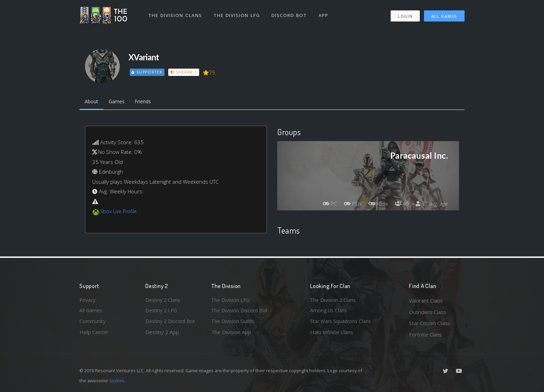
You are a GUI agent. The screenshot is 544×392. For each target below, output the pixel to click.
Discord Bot (290, 13)
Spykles (117, 381)
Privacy (88, 300)
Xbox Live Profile (120, 212)
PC (324, 205)
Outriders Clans (428, 312)
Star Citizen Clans (430, 323)
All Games (444, 14)
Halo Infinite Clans (332, 334)
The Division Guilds (234, 323)
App (325, 13)
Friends (147, 102)
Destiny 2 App (162, 334)
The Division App (231, 334)
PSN (348, 205)
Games (119, 102)
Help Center (94, 334)
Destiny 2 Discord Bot (172, 323)
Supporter (147, 72)
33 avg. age (431, 205)
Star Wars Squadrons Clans (342, 323)
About (92, 102)
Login (405, 14)
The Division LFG (237, 13)
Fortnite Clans (426, 334)
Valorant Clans (426, 300)
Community (93, 323)
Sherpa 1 (185, 72)
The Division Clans (175, 13)
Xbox (375, 205)
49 (400, 205)
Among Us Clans (329, 312)
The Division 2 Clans (334, 300)
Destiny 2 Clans (164, 300)
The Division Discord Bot (241, 312)
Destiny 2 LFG (162, 312)
